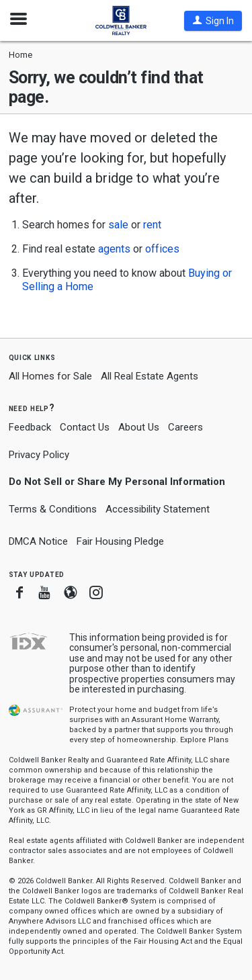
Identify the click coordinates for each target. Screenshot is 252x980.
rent (152, 225)
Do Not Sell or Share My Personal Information (117, 482)
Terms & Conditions (53, 509)
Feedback (30, 428)
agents (114, 249)
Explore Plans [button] (204, 740)
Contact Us (85, 427)
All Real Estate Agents (150, 376)
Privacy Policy (39, 455)
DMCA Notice (38, 541)
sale (118, 225)
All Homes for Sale (50, 376)
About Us (139, 427)
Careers (185, 427)
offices (162, 249)
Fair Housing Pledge (120, 541)
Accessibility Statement (158, 509)
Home (20, 55)
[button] (213, 21)
